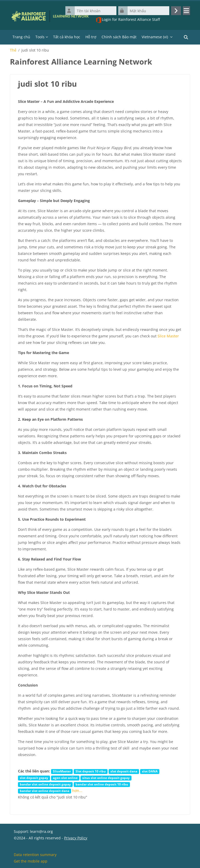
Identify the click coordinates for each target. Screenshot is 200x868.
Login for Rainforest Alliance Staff (128, 20)
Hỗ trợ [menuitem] (91, 37)
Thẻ (13, 50)
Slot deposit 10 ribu (91, 771)
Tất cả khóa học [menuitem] (67, 37)
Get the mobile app (31, 861)
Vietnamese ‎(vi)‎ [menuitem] (155, 37)
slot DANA (150, 771)
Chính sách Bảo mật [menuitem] (119, 37)
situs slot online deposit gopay (106, 778)
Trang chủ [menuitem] (21, 37)
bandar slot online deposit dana (45, 791)
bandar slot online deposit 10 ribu (102, 784)
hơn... (77, 791)
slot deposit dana (124, 771)
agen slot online (65, 778)
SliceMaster (62, 771)
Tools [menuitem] (40, 37)
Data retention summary (35, 855)
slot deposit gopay (34, 778)
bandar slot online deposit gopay (45, 784)
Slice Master (168, 336)
